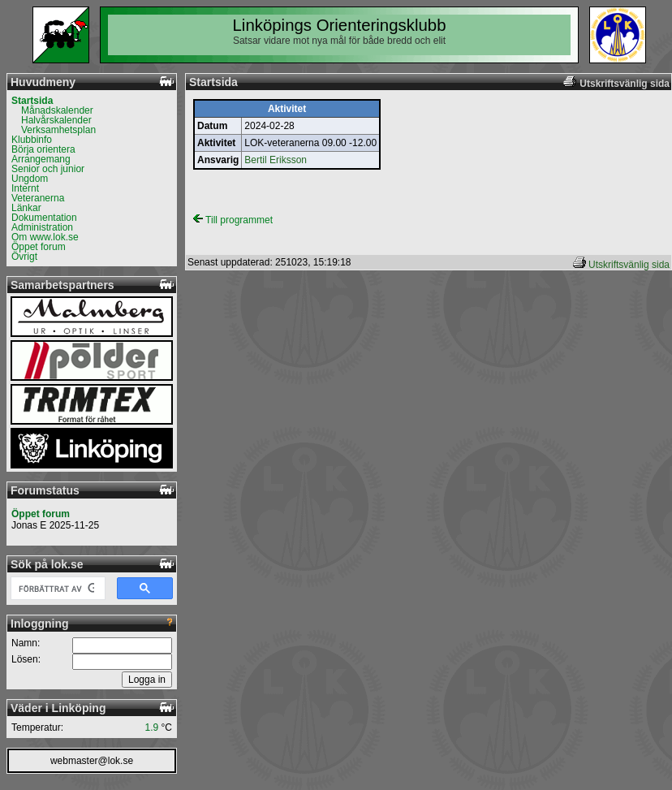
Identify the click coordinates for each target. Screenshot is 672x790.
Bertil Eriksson (276, 160)
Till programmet (233, 220)
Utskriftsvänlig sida (629, 265)
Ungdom (30, 179)
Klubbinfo (32, 140)
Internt (25, 188)
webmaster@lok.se (92, 761)
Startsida (32, 101)
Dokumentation (44, 218)
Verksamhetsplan (58, 130)
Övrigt (24, 257)
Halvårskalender (56, 120)
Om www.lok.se (45, 237)
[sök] (56, 589)
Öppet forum (39, 247)
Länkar (26, 208)
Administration (42, 227)
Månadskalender (57, 110)
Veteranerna (38, 198)
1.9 (152, 727)
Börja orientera (43, 149)
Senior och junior (48, 169)
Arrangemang (41, 159)
